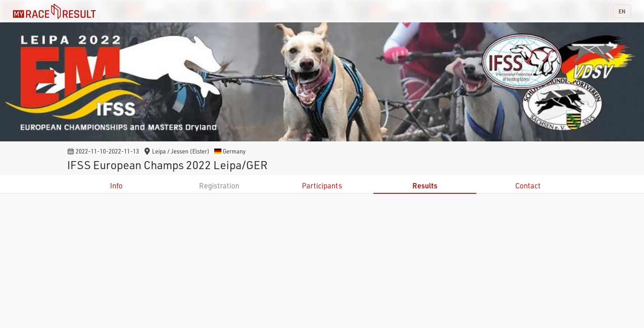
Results (425, 185)
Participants (322, 185)
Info (116, 185)
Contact (528, 185)
